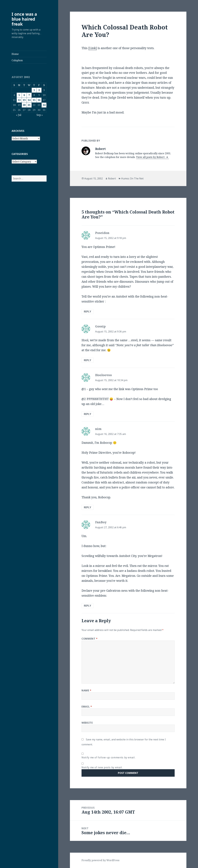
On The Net (137, 178)
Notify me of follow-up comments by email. (108, 757)
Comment (90, 639)
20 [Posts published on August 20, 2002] (24, 105)
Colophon (17, 60)
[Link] (93, 48)
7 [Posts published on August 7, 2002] (29, 95)
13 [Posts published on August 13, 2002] (24, 100)
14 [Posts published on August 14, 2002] (29, 100)
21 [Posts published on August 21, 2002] (29, 105)
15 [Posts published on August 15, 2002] (34, 100)
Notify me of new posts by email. (102, 767)
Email (87, 707)
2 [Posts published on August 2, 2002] (39, 90)
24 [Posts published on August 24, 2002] (44, 105)
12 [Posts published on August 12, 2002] (19, 100)
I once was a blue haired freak (24, 19)
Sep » (40, 115)
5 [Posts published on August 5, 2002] (19, 95)
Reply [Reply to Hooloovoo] (87, 414)
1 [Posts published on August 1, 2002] (34, 90)
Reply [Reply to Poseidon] (87, 312)
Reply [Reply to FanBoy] (87, 606)
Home (15, 54)
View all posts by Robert (151, 157)
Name (86, 690)
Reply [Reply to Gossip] (87, 360)
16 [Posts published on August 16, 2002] (39, 100)
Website (87, 723)
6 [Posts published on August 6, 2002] (24, 95)
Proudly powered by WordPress (100, 860)
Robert (112, 178)
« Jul (19, 115)
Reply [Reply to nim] (87, 507)
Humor (125, 178)
